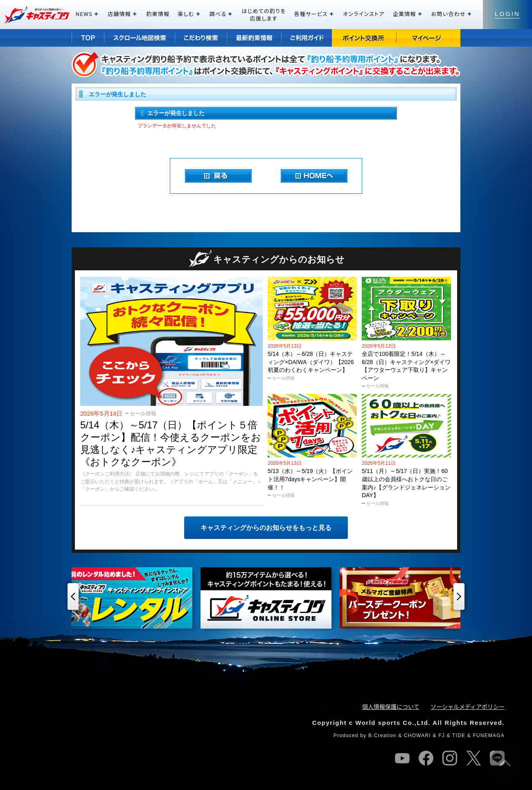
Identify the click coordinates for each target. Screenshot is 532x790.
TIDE (459, 736)
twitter (473, 758)
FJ (442, 736)
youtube (402, 758)
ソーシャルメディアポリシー (468, 706)
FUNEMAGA (489, 736)
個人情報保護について (391, 706)
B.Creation (382, 736)
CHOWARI (417, 736)
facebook (426, 758)
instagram (450, 758)
